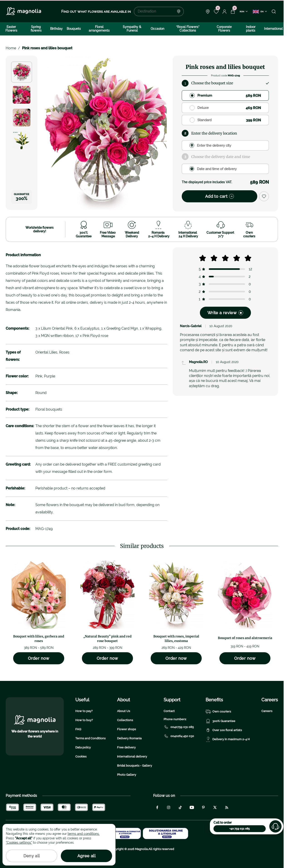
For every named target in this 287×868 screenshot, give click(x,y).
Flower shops (126, 729)
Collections (125, 720)
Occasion (157, 29)
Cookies (81, 756)
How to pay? (84, 711)
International (273, 29)
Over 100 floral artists (224, 730)
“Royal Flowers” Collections (188, 29)
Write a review (225, 313)
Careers (267, 711)
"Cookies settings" (19, 843)
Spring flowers (36, 29)
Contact (169, 711)
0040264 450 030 (179, 736)
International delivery (132, 756)
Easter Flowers (11, 29)
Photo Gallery (127, 775)
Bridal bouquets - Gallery (135, 766)
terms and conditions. (84, 834)
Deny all (32, 856)
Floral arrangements (99, 29)
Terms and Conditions (90, 738)
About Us (124, 711)
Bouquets (74, 29)
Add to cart (220, 196)
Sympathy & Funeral (132, 29)
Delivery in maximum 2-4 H (228, 739)
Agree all (86, 856)
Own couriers (218, 712)
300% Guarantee (220, 721)
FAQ (78, 729)
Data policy (83, 747)
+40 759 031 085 (240, 829)
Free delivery (126, 747)
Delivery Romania (129, 738)
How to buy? (84, 720)
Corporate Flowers (224, 29)
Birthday (56, 29)
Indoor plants (251, 29)
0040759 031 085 (179, 727)
